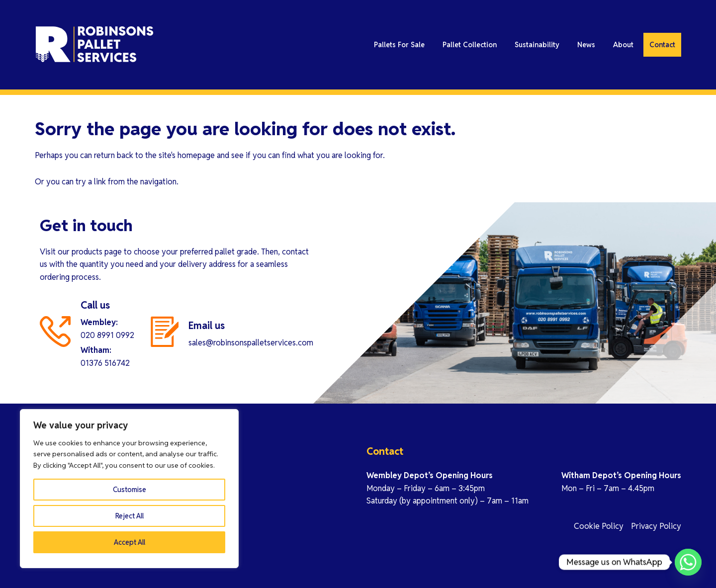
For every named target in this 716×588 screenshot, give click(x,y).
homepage (196, 155)
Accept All (130, 542)
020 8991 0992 (107, 335)
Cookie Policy (599, 526)
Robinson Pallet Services (124, 45)
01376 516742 (105, 363)
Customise (130, 490)
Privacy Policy (656, 526)
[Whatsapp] (688, 562)
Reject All (130, 516)
